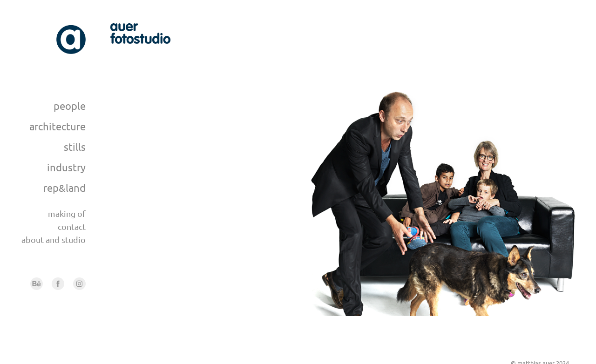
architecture (58, 126)
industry (66, 167)
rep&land (64, 188)
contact (72, 226)
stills (75, 147)
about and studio (54, 239)
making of (67, 213)
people (70, 106)
